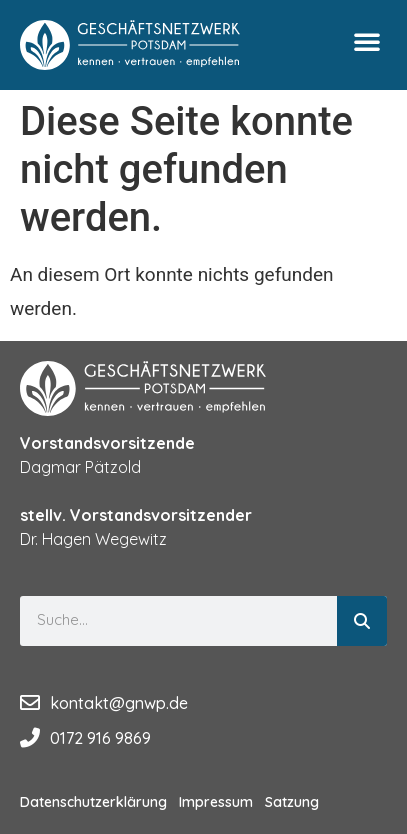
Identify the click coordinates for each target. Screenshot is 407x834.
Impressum (216, 802)
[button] (367, 41)
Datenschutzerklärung (93, 802)
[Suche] (362, 621)
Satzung (292, 802)
